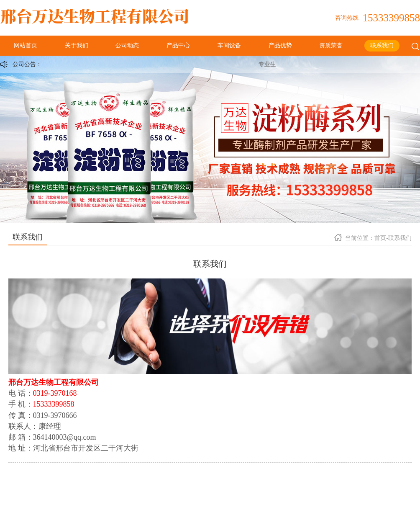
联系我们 (382, 45)
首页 (380, 238)
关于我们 (77, 45)
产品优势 (280, 45)
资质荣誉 (331, 45)
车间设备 (229, 45)
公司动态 (127, 45)
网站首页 (26, 45)
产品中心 (178, 45)
